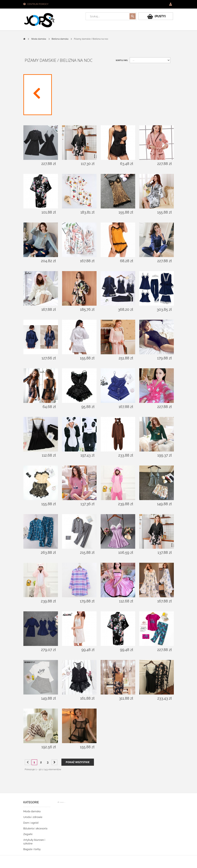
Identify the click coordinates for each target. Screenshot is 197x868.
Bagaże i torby (32, 849)
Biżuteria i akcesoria (35, 828)
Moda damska (32, 811)
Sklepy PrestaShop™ (65, 808)
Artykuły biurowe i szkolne (34, 842)
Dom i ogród (31, 823)
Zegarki (28, 834)
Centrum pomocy (38, 4)
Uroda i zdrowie (33, 817)
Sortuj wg (122, 60)
